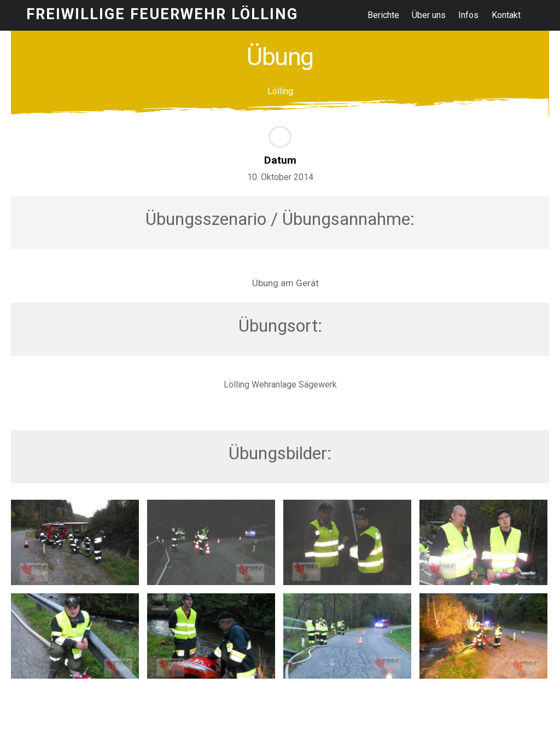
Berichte (383, 15)
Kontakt (506, 15)
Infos (468, 15)
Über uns (429, 15)
